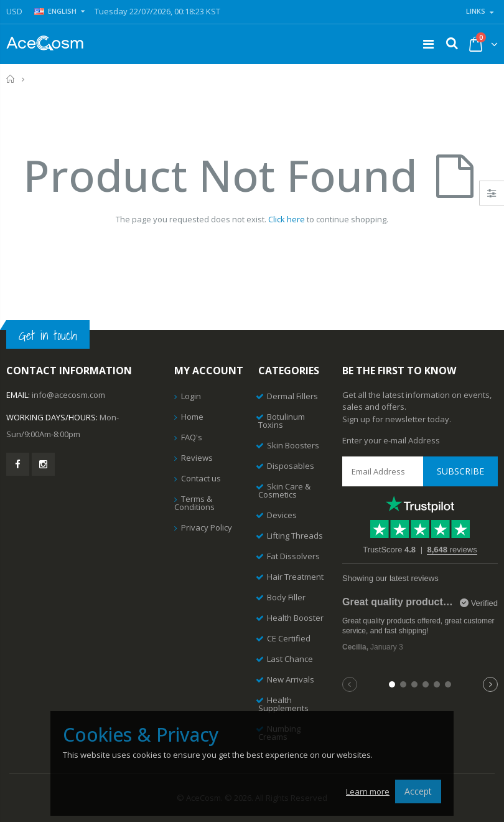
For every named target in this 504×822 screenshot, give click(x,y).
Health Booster (295, 618)
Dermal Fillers (292, 396)
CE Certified (289, 638)
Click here (287, 219)
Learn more (368, 791)
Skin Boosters (293, 445)
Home (11, 79)
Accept (418, 791)
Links (476, 11)
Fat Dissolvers (293, 556)
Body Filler (286, 597)
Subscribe (460, 471)
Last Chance (290, 659)
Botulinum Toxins (282, 421)
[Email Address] (420, 471)
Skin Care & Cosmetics (284, 490)
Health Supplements (283, 704)
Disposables (291, 466)
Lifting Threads (295, 536)
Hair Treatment (295, 577)
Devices (282, 515)
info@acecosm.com (68, 395)
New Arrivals (291, 679)
